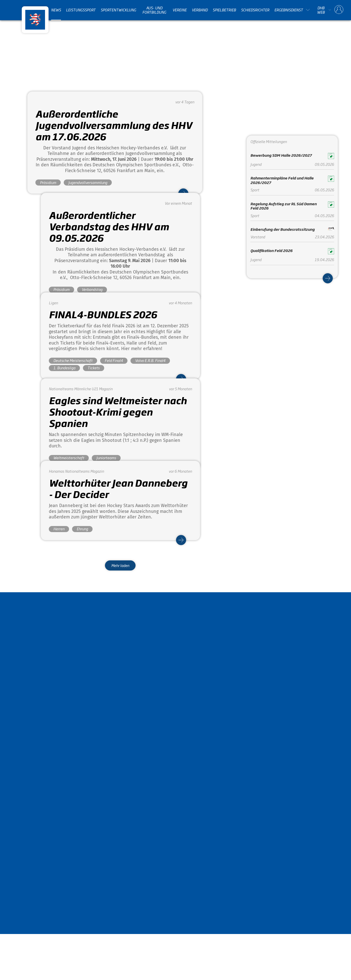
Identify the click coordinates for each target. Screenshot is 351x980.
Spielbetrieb (224, 10)
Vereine (180, 10)
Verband (200, 10)
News (56, 10)
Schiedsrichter (255, 10)
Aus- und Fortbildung (154, 10)
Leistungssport (81, 10)
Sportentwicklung (118, 10)
